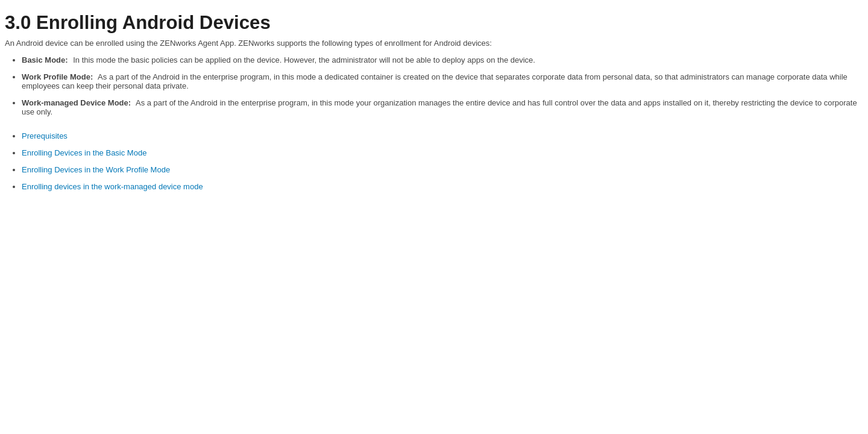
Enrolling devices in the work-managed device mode (112, 187)
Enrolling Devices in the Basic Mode (84, 153)
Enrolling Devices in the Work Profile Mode (96, 170)
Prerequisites (45, 136)
